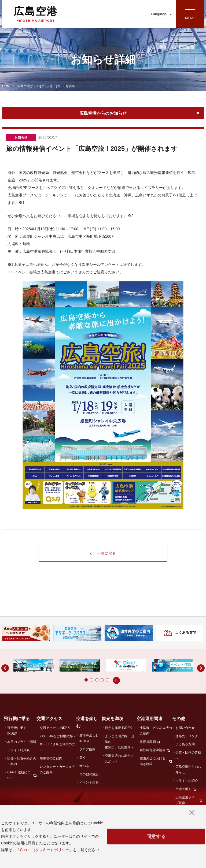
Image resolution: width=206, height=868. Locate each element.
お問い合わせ (185, 728)
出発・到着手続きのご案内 (22, 761)
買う (83, 758)
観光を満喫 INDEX (118, 728)
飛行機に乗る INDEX (17, 731)
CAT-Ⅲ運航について (19, 775)
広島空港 (36, 14)
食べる (84, 766)
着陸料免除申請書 (153, 750)
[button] (75, 680)
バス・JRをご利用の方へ (58, 736)
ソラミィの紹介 (187, 781)
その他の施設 (89, 774)
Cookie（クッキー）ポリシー (45, 850)
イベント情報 (89, 783)
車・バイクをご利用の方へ (57, 747)
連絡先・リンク (187, 736)
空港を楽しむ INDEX (89, 738)
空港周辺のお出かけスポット (119, 759)
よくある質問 (180, 633)
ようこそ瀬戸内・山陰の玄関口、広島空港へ (119, 742)
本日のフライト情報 (22, 742)
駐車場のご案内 (51, 759)
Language (161, 14)
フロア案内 (87, 750)
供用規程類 (148, 742)
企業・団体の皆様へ (188, 756)
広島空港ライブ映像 (185, 800)
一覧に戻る (103, 554)
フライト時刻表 (19, 750)
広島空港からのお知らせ (103, 113)
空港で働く (183, 789)
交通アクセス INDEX (55, 728)
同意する (156, 837)
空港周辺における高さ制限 (153, 761)
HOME (7, 86)
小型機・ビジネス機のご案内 (156, 731)
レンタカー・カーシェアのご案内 (57, 770)
